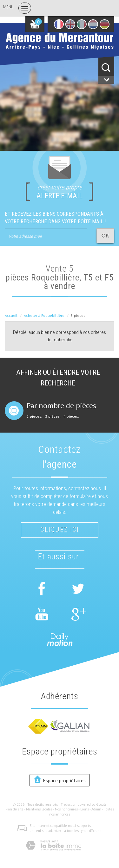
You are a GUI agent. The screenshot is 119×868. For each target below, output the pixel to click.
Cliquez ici (60, 530)
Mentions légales (39, 809)
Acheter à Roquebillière (44, 315)
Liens (85, 809)
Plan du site (14, 809)
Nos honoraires (66, 809)
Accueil (11, 315)
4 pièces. (71, 416)
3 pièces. (53, 416)
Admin (96, 809)
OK (105, 236)
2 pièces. (34, 416)
